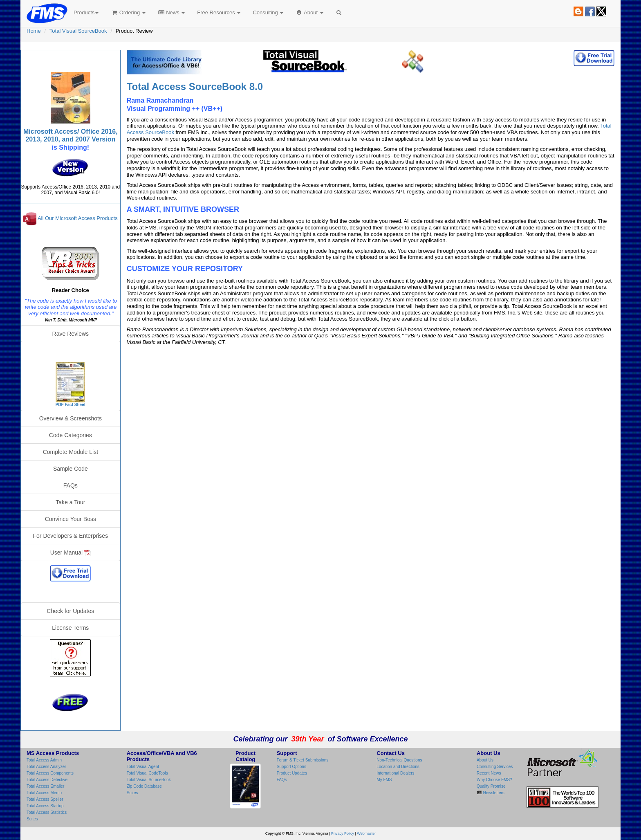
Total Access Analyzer (46, 767)
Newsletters (493, 793)
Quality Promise (491, 786)
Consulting (268, 12)
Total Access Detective (47, 780)
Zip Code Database (144, 786)
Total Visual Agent (143, 767)
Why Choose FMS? (494, 780)
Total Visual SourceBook (78, 31)
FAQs (71, 485)
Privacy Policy (343, 833)
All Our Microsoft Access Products (78, 219)
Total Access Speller (45, 799)
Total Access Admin (44, 760)
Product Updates (292, 773)
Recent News (489, 773)
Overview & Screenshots (71, 418)
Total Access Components (50, 773)
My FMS (384, 780)
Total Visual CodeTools (147, 773)
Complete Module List (71, 452)
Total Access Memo (44, 793)
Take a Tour (70, 502)
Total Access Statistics (47, 812)
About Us (485, 760)
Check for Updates (70, 611)
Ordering (128, 12)
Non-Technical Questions (399, 760)
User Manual (71, 553)
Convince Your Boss (71, 519)
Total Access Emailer (45, 786)
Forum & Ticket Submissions (303, 760)
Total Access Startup (45, 806)
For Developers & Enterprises (71, 536)
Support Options (291, 767)
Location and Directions (398, 767)
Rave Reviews (71, 334)
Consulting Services (495, 767)
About (309, 12)
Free (219, 12)
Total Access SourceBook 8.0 (195, 86)
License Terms (70, 628)
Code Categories (71, 435)
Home (34, 31)
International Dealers (395, 773)
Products (86, 12)
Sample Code (71, 469)
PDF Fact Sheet (71, 405)
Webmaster (366, 833)
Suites (32, 819)
